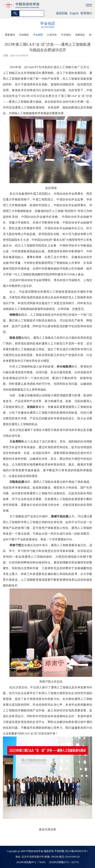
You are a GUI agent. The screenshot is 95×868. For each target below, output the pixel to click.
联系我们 (86, 13)
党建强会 (80, 35)
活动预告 (24, 35)
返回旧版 (62, 13)
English (74, 13)
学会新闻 (38, 35)
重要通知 (10, 35)
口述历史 (52, 35)
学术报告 (66, 35)
